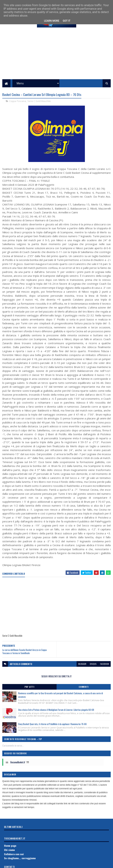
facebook (105, 668)
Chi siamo (9, 854)
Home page (10, 850)
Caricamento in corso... (13, 750)
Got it (67, 21)
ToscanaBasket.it (17, 767)
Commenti (84, 691)
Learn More (52, 21)
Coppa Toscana (18, 105)
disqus (93, 668)
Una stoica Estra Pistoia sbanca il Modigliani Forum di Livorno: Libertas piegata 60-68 (56, 714)
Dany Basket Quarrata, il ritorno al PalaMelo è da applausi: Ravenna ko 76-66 (52, 728)
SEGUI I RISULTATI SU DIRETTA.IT (56, 681)
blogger (82, 668)
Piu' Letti (29, 691)
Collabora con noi (14, 858)
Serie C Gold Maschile (39, 105)
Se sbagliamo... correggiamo (20, 863)
